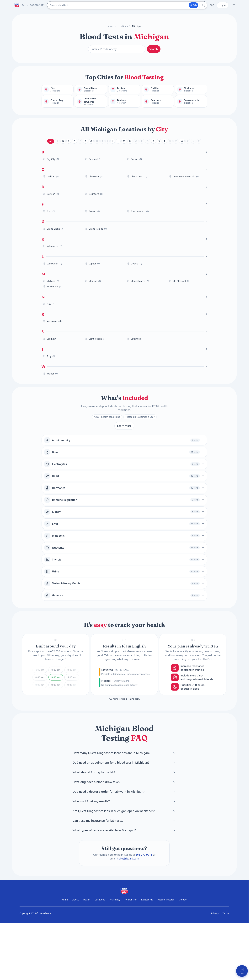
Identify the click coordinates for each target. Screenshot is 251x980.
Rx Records (147, 900)
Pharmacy (115, 900)
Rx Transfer (131, 900)
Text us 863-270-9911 (33, 5)
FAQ (212, 5)
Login (222, 5)
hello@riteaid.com (128, 859)
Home (110, 26)
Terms (226, 913)
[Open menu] (234, 5)
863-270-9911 (144, 855)
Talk (194, 5)
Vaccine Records (166, 900)
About (76, 900)
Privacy (215, 913)
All (51, 141)
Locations (123, 26)
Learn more (124, 426)
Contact (183, 900)
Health (87, 900)
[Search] (203, 5)
